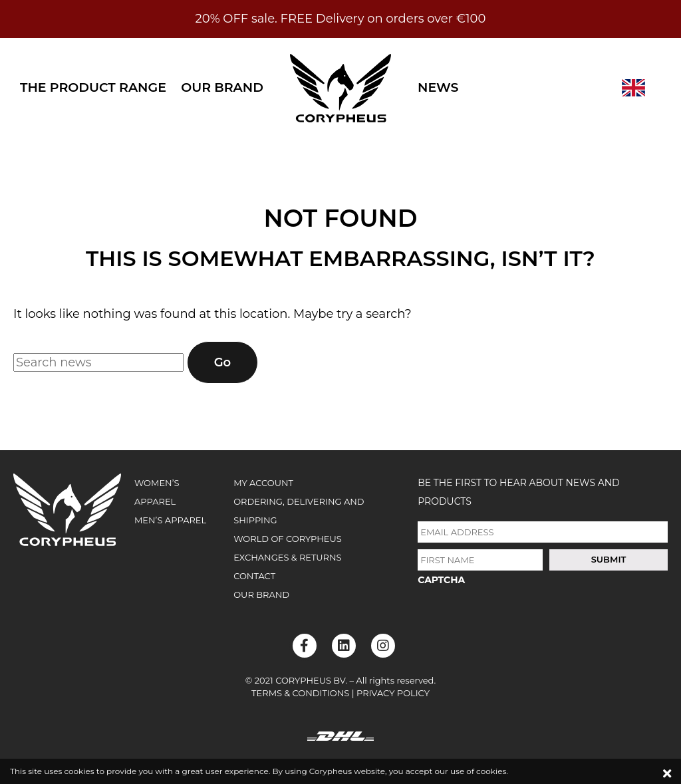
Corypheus (340, 88)
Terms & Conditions (300, 693)
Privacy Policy (393, 693)
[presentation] (519, 620)
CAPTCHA (441, 580)
